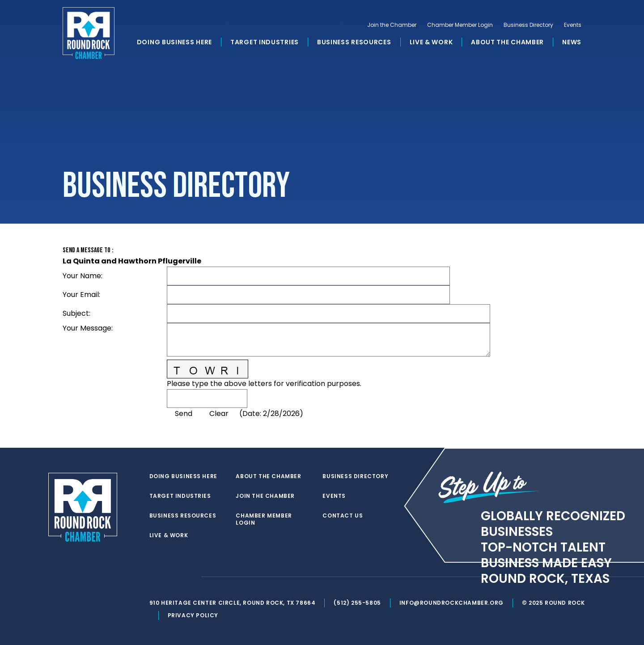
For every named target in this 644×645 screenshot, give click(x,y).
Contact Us (343, 516)
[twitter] (154, 577)
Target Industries (265, 42)
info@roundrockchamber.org (451, 603)
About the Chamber (507, 42)
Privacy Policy (193, 615)
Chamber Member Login (460, 25)
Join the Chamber (392, 25)
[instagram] (190, 577)
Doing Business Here (174, 42)
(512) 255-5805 (357, 603)
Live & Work (431, 42)
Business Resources (354, 42)
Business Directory (528, 25)
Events (573, 25)
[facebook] (172, 577)
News (572, 42)
